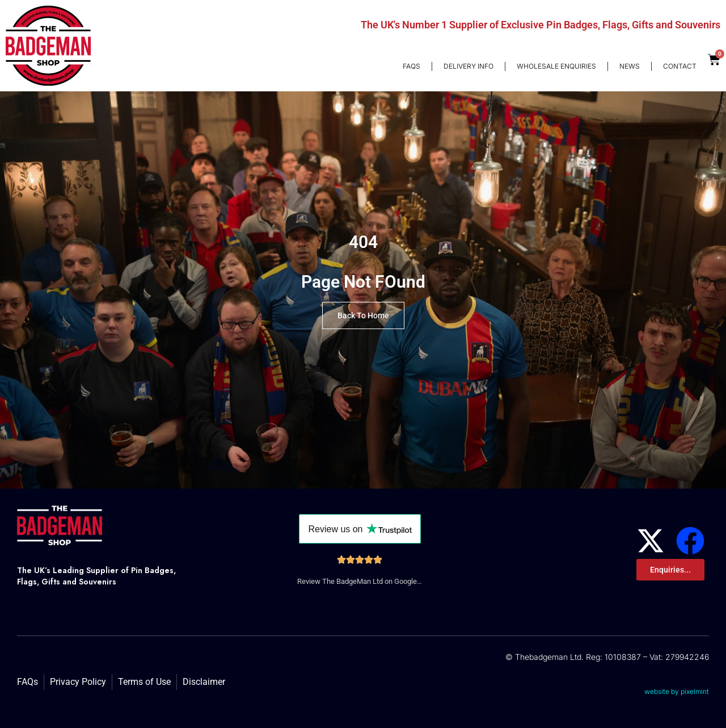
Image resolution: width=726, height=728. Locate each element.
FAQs (411, 66)
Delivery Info (468, 66)
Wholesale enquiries (556, 66)
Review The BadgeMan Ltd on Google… (360, 581)
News (630, 66)
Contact (680, 66)
